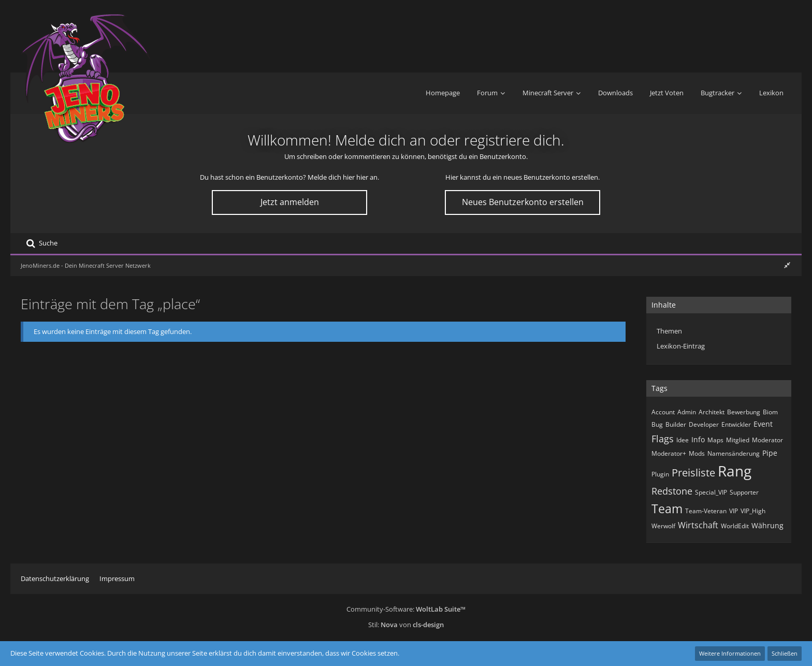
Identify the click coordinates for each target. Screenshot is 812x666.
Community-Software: (406, 609)
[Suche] (42, 243)
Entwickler (736, 424)
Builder (676, 424)
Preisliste (693, 473)
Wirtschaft (698, 525)
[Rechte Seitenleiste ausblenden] (787, 265)
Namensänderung (734, 453)
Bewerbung (744, 412)
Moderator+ (669, 453)
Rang (735, 471)
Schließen (785, 653)
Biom (770, 412)
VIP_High (753, 511)
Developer (704, 424)
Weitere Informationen (730, 653)
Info (698, 439)
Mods (697, 453)
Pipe (770, 453)
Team (667, 509)
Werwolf (663, 526)
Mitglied (738, 440)
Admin (687, 412)
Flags (663, 439)
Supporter (744, 492)
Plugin (660, 474)
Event (763, 424)
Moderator (767, 440)
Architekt (712, 412)
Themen (669, 331)
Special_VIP (711, 492)
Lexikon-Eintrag (681, 346)
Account (663, 412)
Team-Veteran (706, 511)
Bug (657, 424)
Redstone (672, 491)
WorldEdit (735, 526)
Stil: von (406, 625)
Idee (683, 440)
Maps (715, 440)
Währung (767, 525)
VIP (734, 511)
